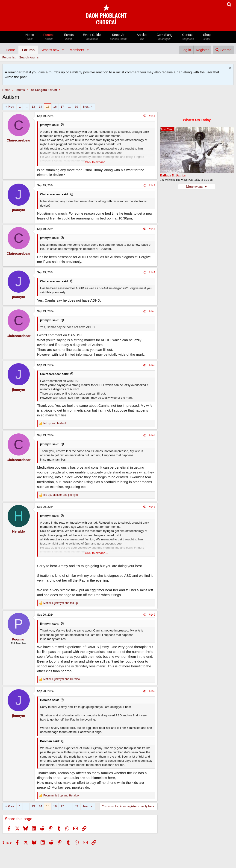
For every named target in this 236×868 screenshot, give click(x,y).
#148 (152, 507)
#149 (152, 615)
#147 (152, 435)
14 (41, 107)
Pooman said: (50, 741)
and (55, 423)
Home (30, 37)
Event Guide (92, 37)
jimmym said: (50, 125)
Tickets (68, 37)
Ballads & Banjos (173, 175)
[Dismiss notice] (229, 69)
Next (86, 107)
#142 (152, 185)
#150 (152, 691)
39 (76, 107)
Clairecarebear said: (54, 194)
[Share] (144, 116)
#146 (152, 365)
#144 (152, 272)
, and (60, 495)
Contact (188, 37)
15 (48, 107)
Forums (49, 37)
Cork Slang (165, 37)
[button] (63, 50)
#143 (152, 229)
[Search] (223, 50)
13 (33, 107)
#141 (152, 116)
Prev (11, 107)
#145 (152, 311)
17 (62, 107)
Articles (142, 37)
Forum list (9, 57)
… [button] (26, 107)
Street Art (119, 37)
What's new (50, 50)
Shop (207, 37)
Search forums (29, 57)
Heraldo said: (50, 700)
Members (77, 50)
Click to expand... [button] (96, 162)
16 (55, 107)
